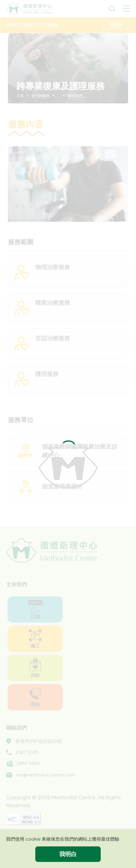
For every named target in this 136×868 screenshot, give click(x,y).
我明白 (68, 854)
